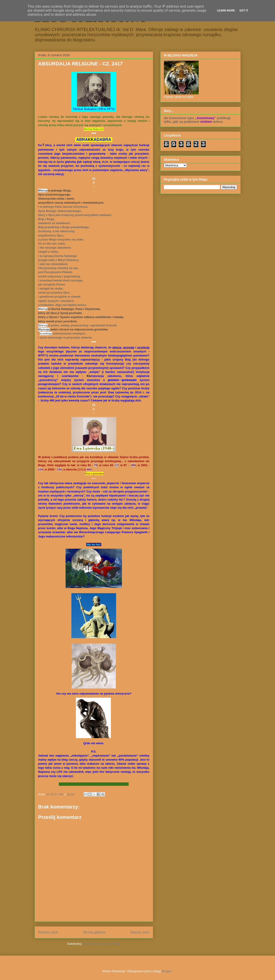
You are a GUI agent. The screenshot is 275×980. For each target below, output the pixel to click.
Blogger (167, 971)
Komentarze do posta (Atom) (102, 944)
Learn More (226, 10)
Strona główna (94, 932)
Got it (244, 10)
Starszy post (140, 932)
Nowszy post (48, 932)
